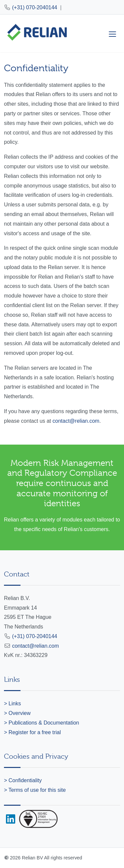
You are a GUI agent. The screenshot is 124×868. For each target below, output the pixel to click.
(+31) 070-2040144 (35, 7)
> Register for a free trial (32, 732)
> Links (12, 704)
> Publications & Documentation (41, 723)
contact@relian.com (76, 421)
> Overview (17, 713)
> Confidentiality (23, 780)
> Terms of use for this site (35, 790)
